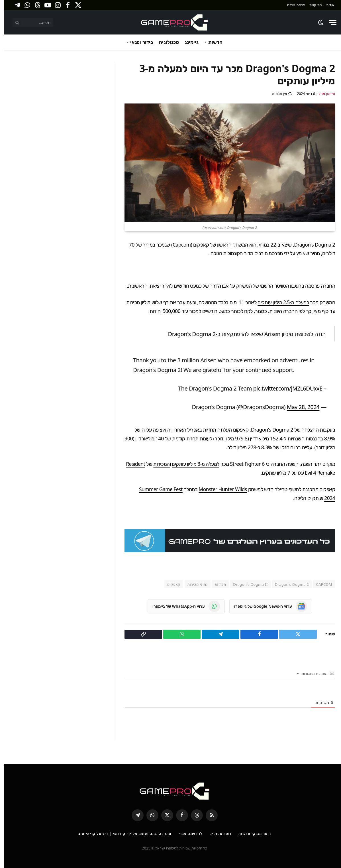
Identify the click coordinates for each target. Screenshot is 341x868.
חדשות (211, 42)
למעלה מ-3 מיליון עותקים (192, 464)
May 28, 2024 (299, 407)
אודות (326, 5)
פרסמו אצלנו (292, 5)
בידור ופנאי (138, 42)
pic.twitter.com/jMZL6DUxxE (283, 388)
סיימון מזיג (323, 94)
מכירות (216, 584)
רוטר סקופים (217, 834)
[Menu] (329, 22)
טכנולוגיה (165, 42)
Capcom (176, 245)
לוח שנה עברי (187, 834)
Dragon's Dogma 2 (310, 245)
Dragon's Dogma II (246, 584)
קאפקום (170, 584)
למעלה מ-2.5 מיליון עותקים (279, 302)
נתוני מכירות (194, 584)
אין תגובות (278, 94)
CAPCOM (320, 584)
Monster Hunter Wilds (218, 489)
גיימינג (188, 42)
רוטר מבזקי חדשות (252, 834)
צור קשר (312, 5)
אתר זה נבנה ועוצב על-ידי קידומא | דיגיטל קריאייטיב (120, 834)
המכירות (157, 464)
